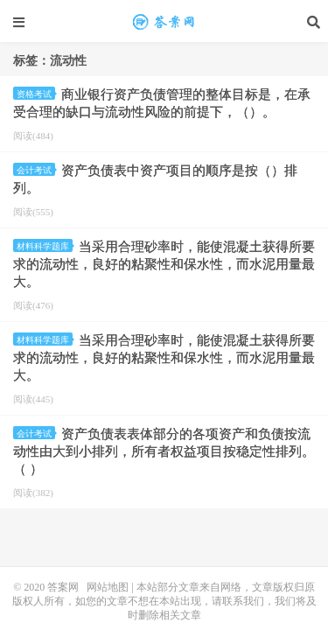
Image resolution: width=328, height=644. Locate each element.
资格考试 (36, 94)
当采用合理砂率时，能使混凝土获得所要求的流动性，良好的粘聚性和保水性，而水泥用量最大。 (164, 264)
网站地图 (108, 587)
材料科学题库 (45, 246)
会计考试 (36, 170)
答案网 (63, 587)
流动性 (164, 22)
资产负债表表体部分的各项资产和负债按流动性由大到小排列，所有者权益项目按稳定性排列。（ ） (164, 451)
